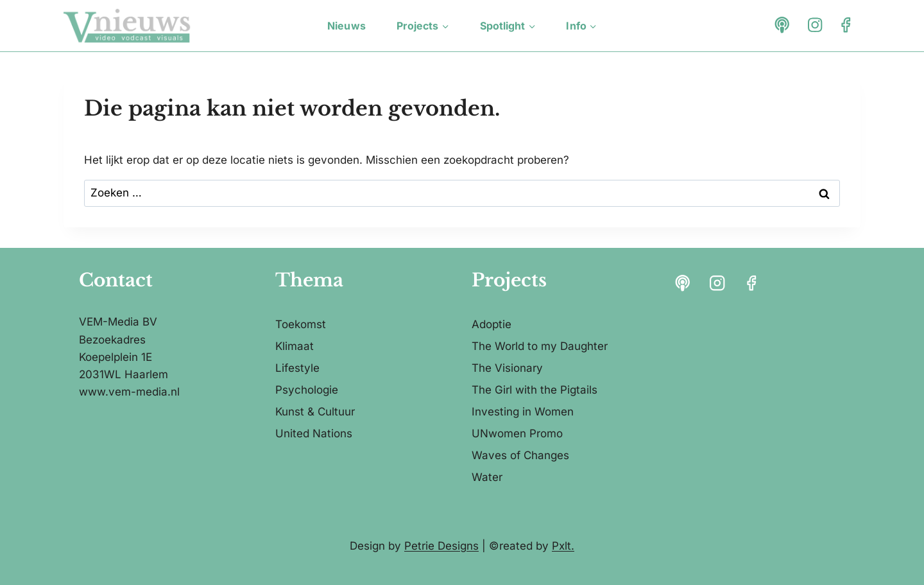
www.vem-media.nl (129, 392)
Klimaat (295, 346)
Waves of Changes (520, 455)
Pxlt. (563, 546)
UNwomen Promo (517, 433)
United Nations (314, 433)
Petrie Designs (441, 546)
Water (487, 477)
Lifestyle (297, 368)
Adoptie (492, 324)
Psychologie (307, 390)
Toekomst (301, 324)
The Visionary (507, 368)
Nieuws (346, 26)
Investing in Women (523, 412)
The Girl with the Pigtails (535, 390)
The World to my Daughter (540, 346)
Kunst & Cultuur (315, 412)
